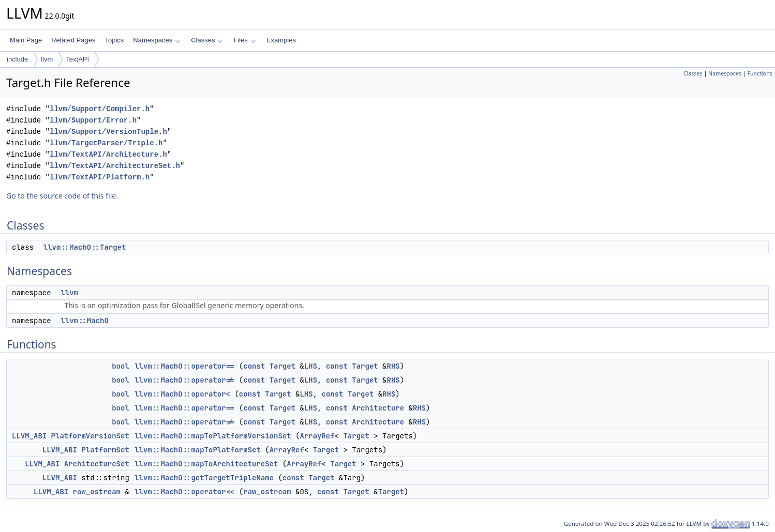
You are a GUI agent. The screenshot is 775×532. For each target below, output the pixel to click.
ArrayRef (317, 436)
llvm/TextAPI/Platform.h (100, 177)
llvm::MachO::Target (85, 247)
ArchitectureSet (97, 464)
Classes (207, 40)
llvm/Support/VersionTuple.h (108, 132)
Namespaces (157, 40)
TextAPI (77, 59)
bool (121, 366)
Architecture (378, 408)
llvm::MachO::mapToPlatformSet (198, 450)
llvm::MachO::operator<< (184, 492)
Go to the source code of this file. (62, 196)
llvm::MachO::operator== (184, 366)
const (254, 366)
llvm (47, 59)
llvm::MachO (84, 321)
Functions (760, 73)
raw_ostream (97, 492)
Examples (281, 40)
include (17, 59)
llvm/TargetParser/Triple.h (106, 143)
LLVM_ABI (29, 436)
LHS (311, 366)
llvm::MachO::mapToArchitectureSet (206, 464)
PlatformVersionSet (90, 436)
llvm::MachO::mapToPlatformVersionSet (213, 436)
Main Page (26, 40)
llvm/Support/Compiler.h (100, 109)
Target (282, 366)
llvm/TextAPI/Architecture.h (108, 154)
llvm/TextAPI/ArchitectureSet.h (115, 166)
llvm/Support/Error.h (93, 120)
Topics (114, 40)
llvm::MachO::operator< (182, 394)
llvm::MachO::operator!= (184, 380)
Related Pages (73, 40)
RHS (393, 366)
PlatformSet (105, 450)
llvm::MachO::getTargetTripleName (204, 478)
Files (244, 40)
